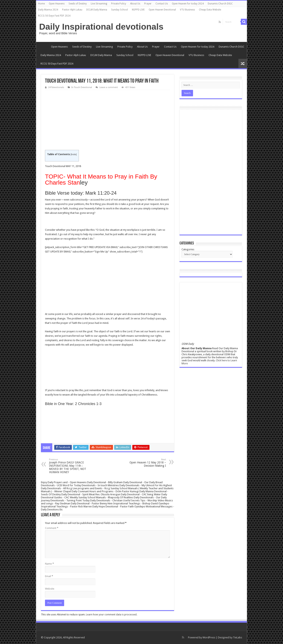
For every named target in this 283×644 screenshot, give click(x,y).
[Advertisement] (108, 120)
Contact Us (162, 4)
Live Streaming (99, 4)
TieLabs (238, 637)
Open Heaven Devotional (162, 10)
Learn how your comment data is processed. (112, 614)
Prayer (148, 4)
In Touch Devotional (82, 87)
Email (49, 576)
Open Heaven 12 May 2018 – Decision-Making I (145, 463)
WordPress (209, 637)
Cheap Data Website (210, 10)
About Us (135, 4)
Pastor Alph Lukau (72, 10)
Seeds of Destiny (78, 4)
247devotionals (56, 87)
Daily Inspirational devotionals (101, 27)
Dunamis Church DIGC (220, 4)
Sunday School (120, 10)
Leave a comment (109, 87)
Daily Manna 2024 (48, 10)
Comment (52, 528)
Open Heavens (57, 4)
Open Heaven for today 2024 (188, 4)
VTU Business (187, 10)
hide (74, 154)
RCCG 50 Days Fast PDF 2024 (54, 16)
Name (49, 564)
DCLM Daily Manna (97, 10)
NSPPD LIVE (138, 10)
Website (50, 589)
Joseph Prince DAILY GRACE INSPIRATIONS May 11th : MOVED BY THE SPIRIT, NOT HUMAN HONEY (70, 466)
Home (41, 4)
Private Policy (119, 4)
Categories (188, 249)
